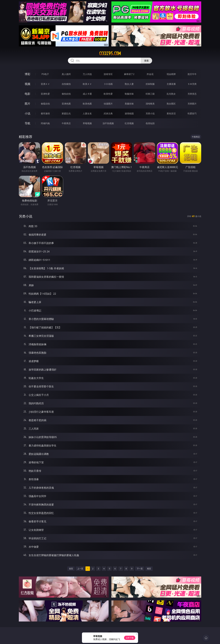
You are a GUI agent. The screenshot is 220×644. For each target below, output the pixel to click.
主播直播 (171, 84)
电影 (27, 94)
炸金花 (150, 74)
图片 (27, 104)
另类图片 (192, 104)
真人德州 (66, 74)
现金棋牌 (171, 74)
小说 (27, 113)
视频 (27, 84)
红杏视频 (129, 123)
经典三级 (150, 94)
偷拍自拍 (66, 94)
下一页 (140, 569)
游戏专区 (108, 74)
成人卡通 (87, 94)
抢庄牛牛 (192, 74)
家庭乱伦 (66, 113)
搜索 (146, 61)
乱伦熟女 (171, 94)
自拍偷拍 (66, 84)
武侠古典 (108, 113)
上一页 (80, 569)
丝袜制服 (150, 84)
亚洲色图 (66, 104)
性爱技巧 (192, 113)
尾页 (149, 569)
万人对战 (87, 74)
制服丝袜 (129, 94)
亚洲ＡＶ (45, 84)
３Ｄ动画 (108, 84)
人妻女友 (87, 113)
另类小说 (150, 113)
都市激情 (45, 113)
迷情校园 (129, 113)
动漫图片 (108, 104)
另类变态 (192, 94)
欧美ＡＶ (87, 84)
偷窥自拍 (45, 104)
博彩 (27, 74)
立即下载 (130, 638)
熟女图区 (171, 104)
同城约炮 (45, 123)
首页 (71, 569)
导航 (27, 123)
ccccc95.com (110, 53)
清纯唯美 (150, 104)
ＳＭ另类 (192, 84)
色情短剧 (150, 123)
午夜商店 (66, 123)
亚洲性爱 (45, 94)
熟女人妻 (129, 84)
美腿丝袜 (129, 104)
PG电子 (45, 74)
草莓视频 (87, 123)
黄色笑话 (171, 113)
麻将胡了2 (129, 74)
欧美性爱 (108, 94)
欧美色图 (87, 104)
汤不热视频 (108, 123)
